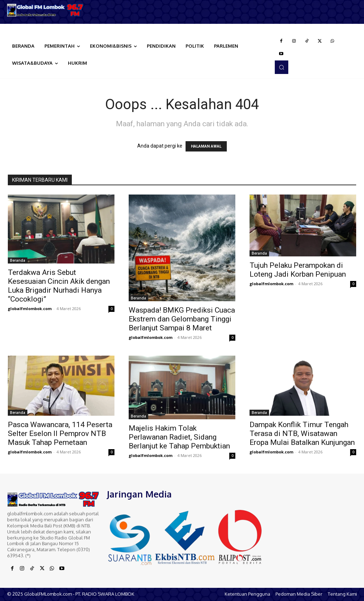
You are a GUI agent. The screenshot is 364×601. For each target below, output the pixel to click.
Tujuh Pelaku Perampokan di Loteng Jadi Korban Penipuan (298, 270)
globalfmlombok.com (30, 309)
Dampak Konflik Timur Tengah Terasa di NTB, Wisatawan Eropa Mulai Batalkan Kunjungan (302, 434)
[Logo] (45, 10)
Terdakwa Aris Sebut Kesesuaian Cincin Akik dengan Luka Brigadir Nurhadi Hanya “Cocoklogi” (59, 286)
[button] (282, 67)
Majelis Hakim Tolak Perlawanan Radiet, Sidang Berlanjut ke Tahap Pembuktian (179, 437)
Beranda (18, 260)
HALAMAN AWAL (206, 146)
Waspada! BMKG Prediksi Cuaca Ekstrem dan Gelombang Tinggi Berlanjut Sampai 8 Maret (182, 319)
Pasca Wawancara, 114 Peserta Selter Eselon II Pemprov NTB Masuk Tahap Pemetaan (60, 434)
